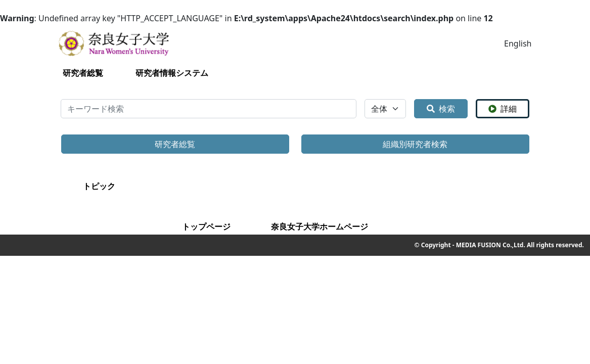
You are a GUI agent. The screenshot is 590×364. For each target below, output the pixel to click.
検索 (441, 109)
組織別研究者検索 (415, 144)
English (518, 43)
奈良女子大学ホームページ (320, 226)
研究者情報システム (172, 73)
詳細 (503, 109)
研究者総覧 (83, 73)
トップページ (206, 226)
